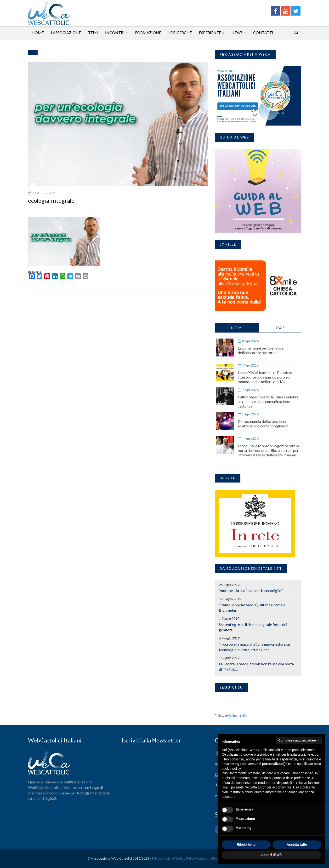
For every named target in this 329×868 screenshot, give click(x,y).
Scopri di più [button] (272, 855)
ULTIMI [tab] (237, 328)
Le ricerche (180, 32)
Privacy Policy (162, 858)
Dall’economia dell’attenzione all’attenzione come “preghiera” (263, 424)
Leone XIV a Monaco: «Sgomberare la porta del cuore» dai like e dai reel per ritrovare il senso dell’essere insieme (268, 450)
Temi (93, 32)
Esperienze (210, 32)
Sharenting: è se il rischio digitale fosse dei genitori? (253, 627)
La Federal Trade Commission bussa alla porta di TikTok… (256, 667)
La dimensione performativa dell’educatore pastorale (261, 350)
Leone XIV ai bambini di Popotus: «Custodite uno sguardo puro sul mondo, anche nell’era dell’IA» (265, 377)
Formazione (148, 32)
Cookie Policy (185, 858)
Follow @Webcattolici (231, 716)
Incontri (115, 32)
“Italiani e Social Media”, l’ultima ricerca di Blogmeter (253, 608)
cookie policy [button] (231, 769)
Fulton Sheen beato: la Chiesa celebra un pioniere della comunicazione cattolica (268, 401)
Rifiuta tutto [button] (246, 845)
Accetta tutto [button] (297, 845)
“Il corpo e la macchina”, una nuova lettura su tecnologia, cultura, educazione (254, 647)
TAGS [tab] (280, 328)
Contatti (263, 32)
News (237, 32)
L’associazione (66, 32)
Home (38, 32)
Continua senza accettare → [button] (299, 740)
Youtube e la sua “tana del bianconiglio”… (252, 590)
